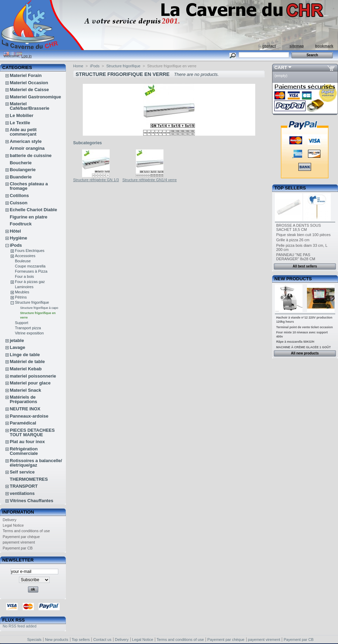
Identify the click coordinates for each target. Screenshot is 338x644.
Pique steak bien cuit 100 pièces (304, 235)
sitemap (297, 46)
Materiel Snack (25, 390)
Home (78, 66)
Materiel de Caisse (29, 90)
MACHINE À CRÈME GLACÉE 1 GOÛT (304, 347)
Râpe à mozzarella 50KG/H (295, 342)
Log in (27, 56)
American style (26, 141)
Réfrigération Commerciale (24, 451)
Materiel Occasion (29, 83)
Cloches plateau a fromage (29, 186)
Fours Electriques (30, 251)
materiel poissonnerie (33, 376)
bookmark (324, 46)
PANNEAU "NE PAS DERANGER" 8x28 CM (296, 257)
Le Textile (20, 123)
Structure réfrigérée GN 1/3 (96, 180)
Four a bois (24, 276)
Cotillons (19, 196)
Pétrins (21, 297)
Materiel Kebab (26, 369)
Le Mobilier (22, 115)
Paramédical (23, 423)
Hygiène (18, 238)
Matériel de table (27, 362)
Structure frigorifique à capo (39, 308)
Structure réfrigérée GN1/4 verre (150, 180)
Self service (22, 472)
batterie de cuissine (31, 155)
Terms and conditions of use (26, 531)
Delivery (10, 520)
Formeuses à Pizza (31, 271)
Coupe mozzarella (30, 266)
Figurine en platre (28, 217)
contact (269, 46)
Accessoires (25, 256)
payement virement (19, 542)
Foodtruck (21, 224)
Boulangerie (23, 170)
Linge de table (25, 355)
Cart (281, 67)
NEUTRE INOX (25, 409)
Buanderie (21, 177)
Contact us (102, 640)
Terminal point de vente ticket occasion (305, 327)
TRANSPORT (24, 486)
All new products (305, 353)
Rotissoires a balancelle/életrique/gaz (36, 463)
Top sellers (290, 188)
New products (293, 279)
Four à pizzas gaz (30, 282)
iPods (16, 245)
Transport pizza (28, 328)
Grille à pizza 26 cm (293, 240)
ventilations (22, 493)
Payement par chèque (21, 537)
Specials (34, 640)
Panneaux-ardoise (29, 416)
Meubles (22, 292)
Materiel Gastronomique (35, 97)
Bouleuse (23, 261)
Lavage (17, 347)
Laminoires (24, 287)
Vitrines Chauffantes (31, 501)
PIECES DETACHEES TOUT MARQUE (32, 432)
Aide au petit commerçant (23, 132)
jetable (17, 340)
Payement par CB (18, 548)
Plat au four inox (27, 442)
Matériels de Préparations (23, 399)
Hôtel (15, 231)
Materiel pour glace (30, 383)
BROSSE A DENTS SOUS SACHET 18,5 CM (299, 227)
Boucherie (21, 163)
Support (22, 323)
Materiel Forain (26, 75)
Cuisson (18, 203)
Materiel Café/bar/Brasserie (29, 106)
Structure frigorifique (32, 302)
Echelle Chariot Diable (33, 210)
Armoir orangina (27, 148)
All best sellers (305, 266)
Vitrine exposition (29, 333)
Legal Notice (13, 525)
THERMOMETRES (29, 479)
